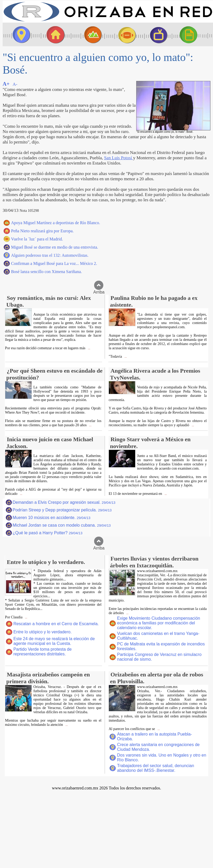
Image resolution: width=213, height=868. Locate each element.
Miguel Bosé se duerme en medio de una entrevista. (55, 247)
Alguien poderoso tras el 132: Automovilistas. (50, 255)
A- (15, 84)
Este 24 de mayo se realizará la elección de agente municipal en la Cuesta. (54, 641)
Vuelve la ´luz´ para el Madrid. (37, 239)
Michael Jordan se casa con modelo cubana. (62, 525)
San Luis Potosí (119, 158)
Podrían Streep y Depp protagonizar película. (62, 510)
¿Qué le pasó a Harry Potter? (47, 533)
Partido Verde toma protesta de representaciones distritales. (42, 652)
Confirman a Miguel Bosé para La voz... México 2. (54, 263)
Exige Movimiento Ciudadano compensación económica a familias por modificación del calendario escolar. (159, 623)
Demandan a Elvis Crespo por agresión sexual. (64, 502)
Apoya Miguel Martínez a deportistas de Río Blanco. (56, 223)
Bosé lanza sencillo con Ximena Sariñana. (46, 272)
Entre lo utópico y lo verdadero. (42, 632)
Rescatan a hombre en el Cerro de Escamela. (56, 624)
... (89, 348)
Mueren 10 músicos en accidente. (52, 518)
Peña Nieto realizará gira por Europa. (42, 231)
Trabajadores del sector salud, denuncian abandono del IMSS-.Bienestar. (156, 768)
